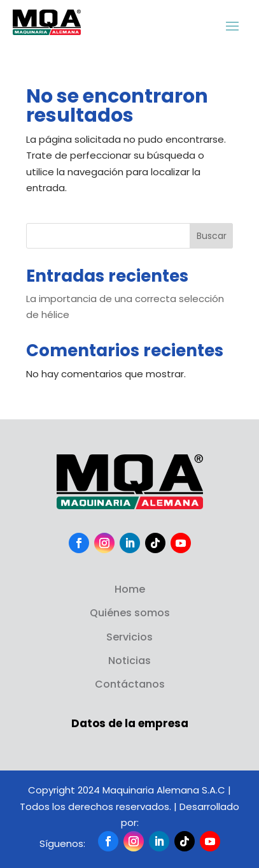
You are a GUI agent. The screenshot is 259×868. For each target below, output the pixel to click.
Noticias (129, 661)
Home (130, 589)
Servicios (129, 637)
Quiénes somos (130, 613)
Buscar (212, 236)
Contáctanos (130, 684)
